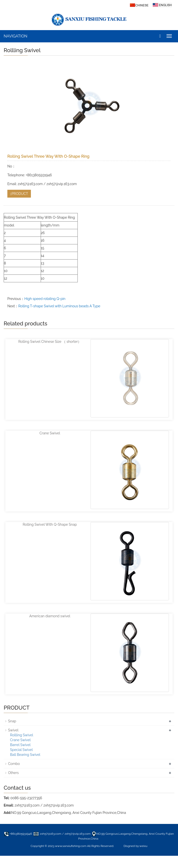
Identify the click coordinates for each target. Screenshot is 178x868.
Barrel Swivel (20, 745)
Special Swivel (21, 750)
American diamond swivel (50, 616)
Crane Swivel (50, 433)
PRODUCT (19, 194)
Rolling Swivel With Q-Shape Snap (50, 524)
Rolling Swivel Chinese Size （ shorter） (50, 342)
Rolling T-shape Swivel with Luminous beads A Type (59, 306)
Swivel (13, 730)
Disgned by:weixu (135, 846)
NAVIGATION (15, 36)
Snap (12, 721)
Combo (14, 764)
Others (13, 773)
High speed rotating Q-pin (45, 299)
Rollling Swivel (22, 735)
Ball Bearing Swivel (25, 755)
